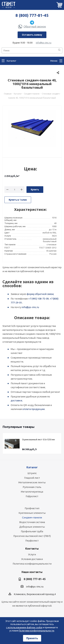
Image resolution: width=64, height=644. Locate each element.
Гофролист (32, 496)
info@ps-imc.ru (44, 43)
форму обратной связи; (40, 294)
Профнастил (32, 508)
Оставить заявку (32, 35)
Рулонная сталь (32, 487)
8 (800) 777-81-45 (32, 15)
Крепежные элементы (32, 513)
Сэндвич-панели (32, 517)
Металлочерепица (32, 492)
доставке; (17, 400)
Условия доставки (32, 559)
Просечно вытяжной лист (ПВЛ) (32, 536)
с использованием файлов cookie (24, 628)
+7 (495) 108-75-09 (38, 299)
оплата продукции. (34, 409)
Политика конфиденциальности (32, 564)
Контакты (32, 549)
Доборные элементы (32, 527)
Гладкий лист (32, 478)
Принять (32, 638)
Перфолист (32, 541)
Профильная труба (32, 531)
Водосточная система (32, 522)
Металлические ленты (32, 482)
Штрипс (32, 473)
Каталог (32, 467)
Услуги (32, 554)
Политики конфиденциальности (36, 631)
